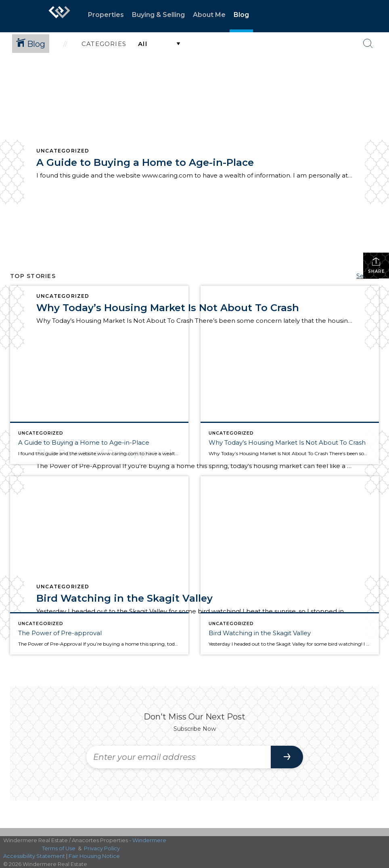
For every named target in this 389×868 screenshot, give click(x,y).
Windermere (149, 840)
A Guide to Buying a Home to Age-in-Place (145, 162)
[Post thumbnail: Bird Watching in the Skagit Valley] (290, 565)
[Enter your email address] (179, 757)
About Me (209, 15)
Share (376, 265)
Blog (241, 15)
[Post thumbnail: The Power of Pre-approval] (99, 565)
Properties (106, 15)
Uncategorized (63, 151)
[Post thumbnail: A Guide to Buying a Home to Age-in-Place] (99, 375)
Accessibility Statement (34, 856)
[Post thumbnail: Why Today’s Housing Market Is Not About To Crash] (290, 375)
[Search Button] (368, 44)
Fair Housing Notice (94, 856)
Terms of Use (59, 848)
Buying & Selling (158, 15)
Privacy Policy (102, 848)
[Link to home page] (59, 16)
